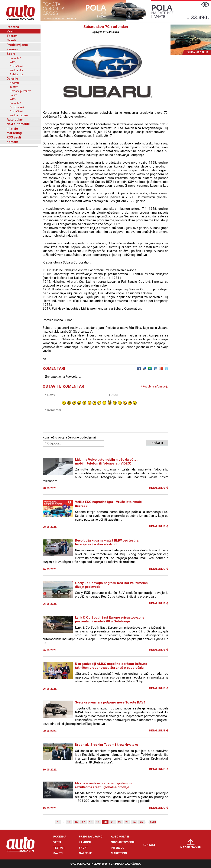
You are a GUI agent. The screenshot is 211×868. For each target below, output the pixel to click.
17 (83, 822)
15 (69, 822)
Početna (13, 27)
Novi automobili (18, 124)
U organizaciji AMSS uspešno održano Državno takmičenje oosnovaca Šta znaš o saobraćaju (111, 666)
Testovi (12, 36)
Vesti (10, 31)
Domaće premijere (21, 91)
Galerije (12, 79)
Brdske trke (17, 74)
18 (91, 822)
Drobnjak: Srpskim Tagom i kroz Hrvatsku (107, 745)
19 (98, 822)
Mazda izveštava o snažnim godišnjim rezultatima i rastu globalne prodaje (104, 785)
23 (127, 822)
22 (120, 822)
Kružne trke (16, 70)
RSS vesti (14, 137)
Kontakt (12, 142)
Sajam (14, 95)
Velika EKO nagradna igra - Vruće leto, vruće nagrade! (108, 504)
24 (134, 822)
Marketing (14, 133)
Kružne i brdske (19, 115)
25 (141, 822)
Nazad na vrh (191, 847)
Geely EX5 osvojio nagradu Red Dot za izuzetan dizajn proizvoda (111, 585)
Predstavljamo (17, 45)
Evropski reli (17, 107)
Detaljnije (157, 488)
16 (76, 822)
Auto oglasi (15, 119)
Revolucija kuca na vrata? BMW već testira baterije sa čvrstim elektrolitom (107, 542)
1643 (153, 822)
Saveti (11, 40)
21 (112, 822)
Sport (11, 54)
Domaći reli (16, 66)
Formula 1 (16, 58)
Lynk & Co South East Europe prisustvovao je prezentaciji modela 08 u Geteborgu (110, 619)
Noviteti (14, 83)
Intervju (12, 128)
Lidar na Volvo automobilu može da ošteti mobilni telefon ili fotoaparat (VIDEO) (107, 462)
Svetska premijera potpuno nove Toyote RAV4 (110, 702)
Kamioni (13, 49)
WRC (13, 62)
